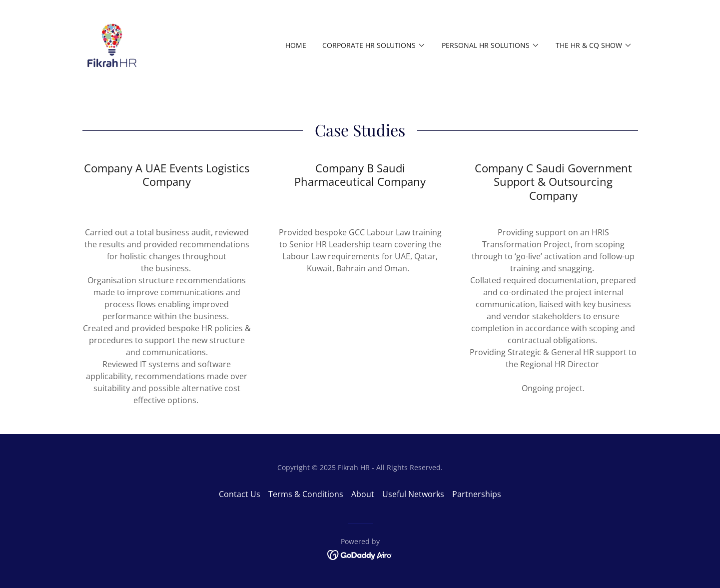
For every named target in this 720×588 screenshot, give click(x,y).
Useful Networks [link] (413, 494)
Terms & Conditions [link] (306, 494)
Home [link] (296, 45)
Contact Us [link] (240, 494)
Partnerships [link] (477, 494)
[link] (112, 44)
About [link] (363, 494)
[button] (374, 45)
